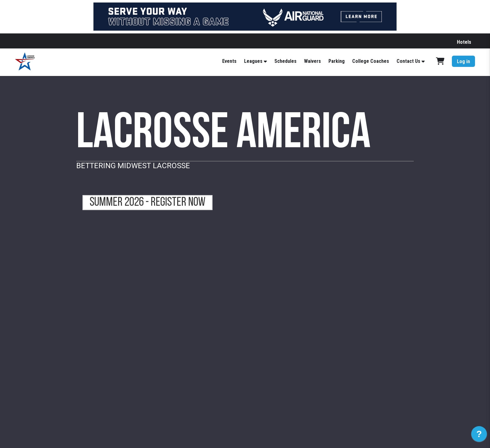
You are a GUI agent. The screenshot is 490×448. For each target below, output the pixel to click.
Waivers (312, 61)
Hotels (464, 42)
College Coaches (371, 61)
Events (229, 61)
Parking (337, 61)
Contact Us (408, 61)
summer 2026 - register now (147, 203)
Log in (463, 61)
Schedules (285, 61)
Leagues (253, 61)
